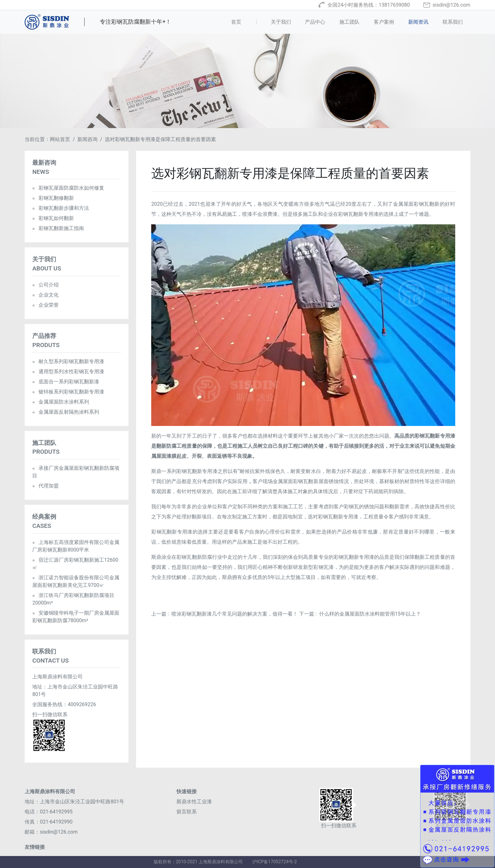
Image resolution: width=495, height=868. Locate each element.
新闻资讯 (418, 22)
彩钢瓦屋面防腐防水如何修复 (68, 188)
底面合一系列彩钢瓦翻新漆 (66, 382)
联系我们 (453, 22)
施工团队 (349, 22)
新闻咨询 (87, 139)
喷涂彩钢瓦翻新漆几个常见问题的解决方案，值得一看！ (235, 614)
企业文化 (45, 295)
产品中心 (315, 22)
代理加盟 (45, 486)
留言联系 (187, 812)
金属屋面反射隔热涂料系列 (66, 412)
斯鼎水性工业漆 (194, 802)
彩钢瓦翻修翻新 (53, 198)
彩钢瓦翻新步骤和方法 (60, 208)
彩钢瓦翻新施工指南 (58, 228)
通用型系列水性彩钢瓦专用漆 (68, 372)
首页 (246, 21)
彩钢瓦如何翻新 (53, 218)
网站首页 (60, 139)
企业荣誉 (45, 305)
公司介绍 (45, 285)
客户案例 (384, 22)
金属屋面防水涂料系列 (60, 402)
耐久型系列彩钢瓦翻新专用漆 (68, 361)
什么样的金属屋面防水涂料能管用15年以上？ (370, 614)
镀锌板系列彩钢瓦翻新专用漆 (68, 392)
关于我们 (281, 22)
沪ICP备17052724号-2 (274, 862)
